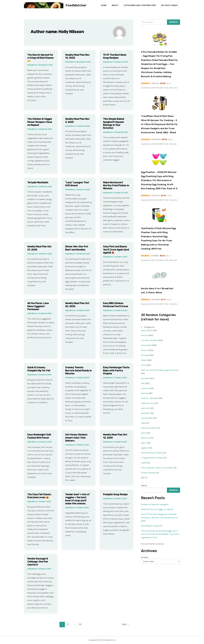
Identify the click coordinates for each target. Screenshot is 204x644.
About (114, 5)
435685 (155, 280)
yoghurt (145, 476)
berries (144, 422)
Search (173, 22)
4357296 (156, 328)
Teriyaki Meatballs (38, 182)
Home (102, 5)
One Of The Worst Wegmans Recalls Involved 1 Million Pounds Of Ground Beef (159, 546)
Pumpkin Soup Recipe (115, 494)
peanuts (145, 466)
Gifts (143, 452)
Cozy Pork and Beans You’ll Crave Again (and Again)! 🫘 (116, 250)
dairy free (146, 359)
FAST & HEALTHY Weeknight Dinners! (160, 399)
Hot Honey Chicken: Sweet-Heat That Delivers (76, 438)
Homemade (147, 447)
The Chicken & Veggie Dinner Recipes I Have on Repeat (40, 122)
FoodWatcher (76, 5)
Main (144, 471)
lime (143, 394)
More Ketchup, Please (152, 481)
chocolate (146, 374)
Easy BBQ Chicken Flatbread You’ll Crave (116, 305)
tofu (143, 412)
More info (173, 92)
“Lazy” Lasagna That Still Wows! (77, 184)
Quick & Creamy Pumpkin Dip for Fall (39, 369)
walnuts (145, 437)
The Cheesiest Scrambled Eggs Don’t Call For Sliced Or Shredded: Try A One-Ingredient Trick (160, 563)
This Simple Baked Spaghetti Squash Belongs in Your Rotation (114, 123)
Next (126, 624)
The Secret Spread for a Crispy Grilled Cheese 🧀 (40, 58)
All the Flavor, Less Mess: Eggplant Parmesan (38, 306)
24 (80, 624)
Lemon (144, 379)
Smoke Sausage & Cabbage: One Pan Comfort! (38, 562)
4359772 (156, 216)
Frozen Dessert (148, 501)
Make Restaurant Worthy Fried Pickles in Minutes (116, 186)
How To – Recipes (149, 427)
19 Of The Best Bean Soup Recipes (115, 56)
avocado (145, 407)
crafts (144, 491)
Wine (144, 462)
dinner (144, 364)
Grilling (145, 384)
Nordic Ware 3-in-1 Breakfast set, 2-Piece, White (156, 317)
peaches (145, 442)
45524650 (156, 152)
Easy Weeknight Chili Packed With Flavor (39, 436)
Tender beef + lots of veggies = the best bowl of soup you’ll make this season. (77, 499)
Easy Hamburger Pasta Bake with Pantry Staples (116, 371)
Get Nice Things (169, 5)
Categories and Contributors (139, 5)
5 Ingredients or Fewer (152, 486)
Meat (144, 389)
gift (143, 506)
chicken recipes (149, 369)
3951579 (156, 87)
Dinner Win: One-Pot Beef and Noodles (77, 248)
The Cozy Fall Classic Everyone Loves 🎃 (39, 496)
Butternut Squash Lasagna (155, 533)
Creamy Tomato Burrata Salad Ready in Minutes (78, 371)
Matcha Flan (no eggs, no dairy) (157, 538)
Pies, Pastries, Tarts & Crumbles (157, 496)
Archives (145, 586)
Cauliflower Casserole (152, 554)
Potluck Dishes (149, 456)
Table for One (148, 432)
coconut (145, 417)
